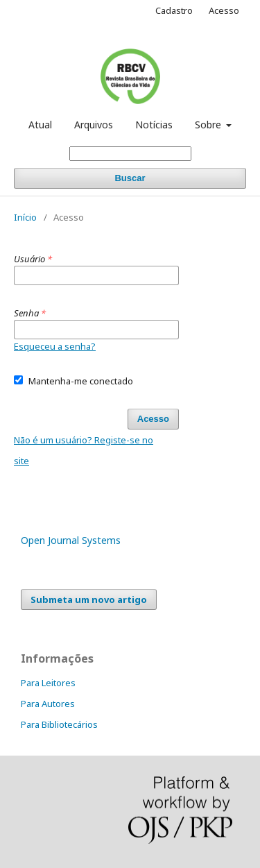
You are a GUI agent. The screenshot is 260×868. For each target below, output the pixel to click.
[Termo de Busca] (130, 154)
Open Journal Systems (71, 540)
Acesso (224, 10)
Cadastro (174, 10)
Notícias (154, 125)
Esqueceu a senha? (55, 346)
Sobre (209, 125)
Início (25, 217)
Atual (40, 125)
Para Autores (48, 704)
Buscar (130, 178)
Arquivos (94, 125)
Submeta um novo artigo (89, 599)
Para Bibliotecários (59, 724)
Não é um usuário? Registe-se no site (84, 450)
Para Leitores (48, 683)
